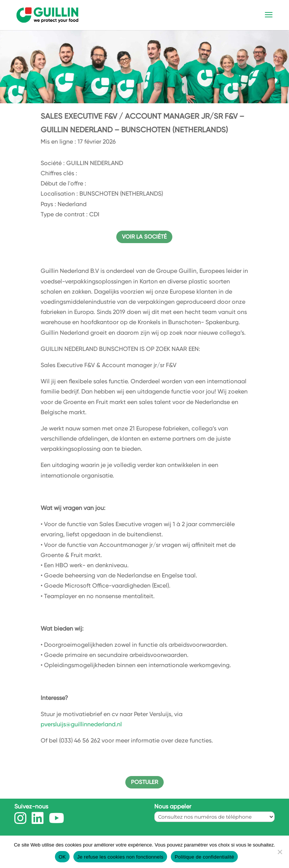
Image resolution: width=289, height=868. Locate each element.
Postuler (144, 782)
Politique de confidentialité (204, 857)
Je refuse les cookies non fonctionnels (120, 857)
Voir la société (144, 237)
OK (62, 857)
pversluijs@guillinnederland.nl (81, 724)
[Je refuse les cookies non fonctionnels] (280, 852)
